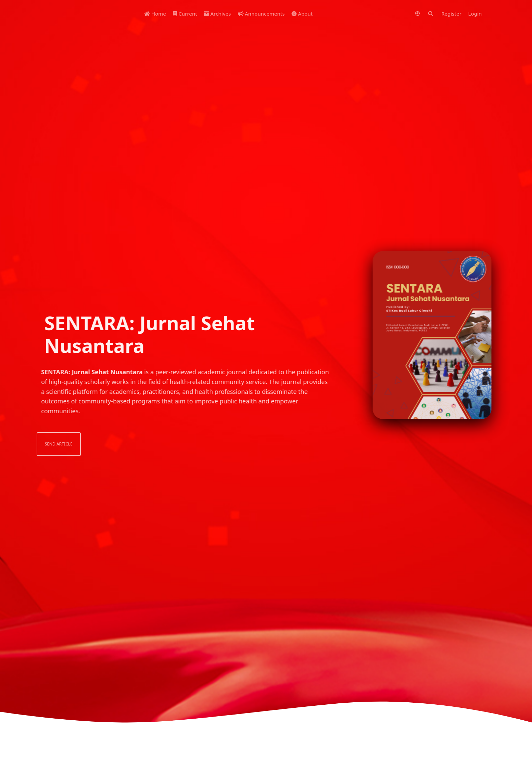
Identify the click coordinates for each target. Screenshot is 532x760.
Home (155, 14)
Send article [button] (49, 444)
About (302, 14)
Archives (217, 14)
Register (451, 14)
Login (475, 14)
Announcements (261, 14)
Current (185, 14)
